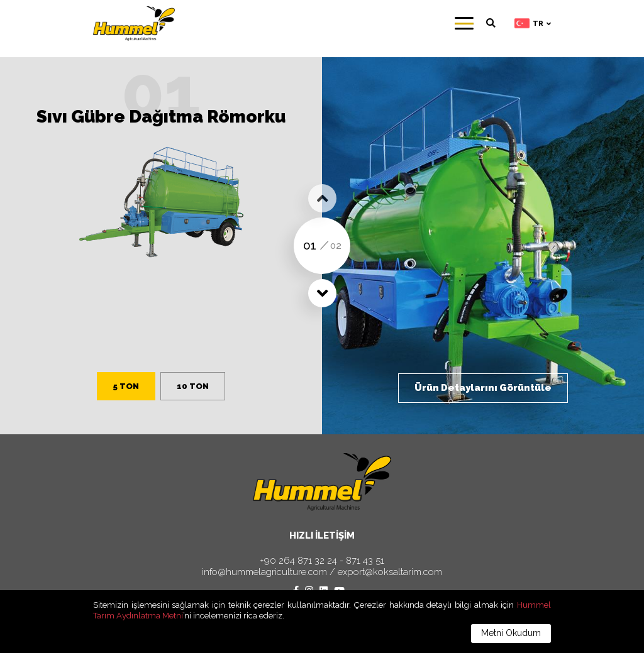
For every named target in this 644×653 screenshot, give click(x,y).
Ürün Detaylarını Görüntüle (483, 387)
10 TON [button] (193, 386)
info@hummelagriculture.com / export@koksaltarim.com (322, 572)
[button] (322, 198)
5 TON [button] (126, 386)
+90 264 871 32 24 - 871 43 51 (322, 561)
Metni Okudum (511, 633)
